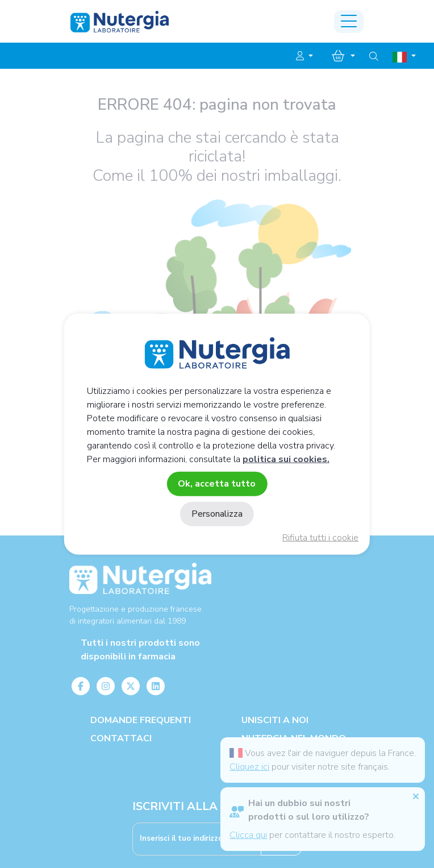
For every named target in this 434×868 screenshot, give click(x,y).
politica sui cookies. (286, 459)
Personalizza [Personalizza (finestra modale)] (217, 514)
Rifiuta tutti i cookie (320, 538)
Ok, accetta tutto (217, 483)
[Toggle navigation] (349, 22)
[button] (304, 56)
